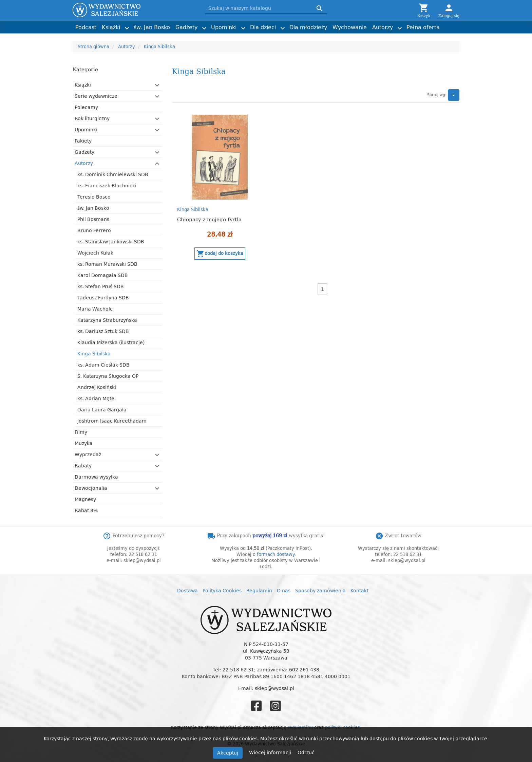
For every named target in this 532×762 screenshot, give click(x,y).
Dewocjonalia (91, 488)
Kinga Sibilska (94, 354)
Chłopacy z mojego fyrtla (209, 219)
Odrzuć (306, 752)
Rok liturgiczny (92, 118)
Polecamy (86, 107)
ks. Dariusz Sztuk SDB (103, 331)
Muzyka (84, 443)
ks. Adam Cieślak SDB (103, 365)
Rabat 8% (86, 510)
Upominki (224, 27)
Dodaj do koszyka (220, 254)
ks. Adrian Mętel (97, 398)
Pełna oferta (423, 27)
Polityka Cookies (222, 590)
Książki (111, 27)
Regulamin (259, 590)
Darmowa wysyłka (96, 477)
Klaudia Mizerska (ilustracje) (111, 342)
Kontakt (359, 590)
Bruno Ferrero (94, 230)
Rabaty (83, 466)
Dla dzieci (263, 27)
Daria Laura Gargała (102, 410)
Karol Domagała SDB (103, 275)
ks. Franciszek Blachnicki (107, 185)
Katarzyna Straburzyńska (107, 320)
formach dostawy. (276, 554)
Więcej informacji (271, 752)
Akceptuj (228, 753)
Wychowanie (350, 27)
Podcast (86, 27)
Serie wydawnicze (96, 96)
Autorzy (383, 27)
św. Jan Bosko (152, 27)
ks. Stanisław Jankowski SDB (111, 241)
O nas (284, 590)
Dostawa (187, 590)
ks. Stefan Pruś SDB (101, 286)
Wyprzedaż (88, 454)
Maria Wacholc (95, 309)
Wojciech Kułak (95, 253)
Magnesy (85, 499)
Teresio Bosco (94, 197)
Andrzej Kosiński (97, 387)
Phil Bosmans (93, 219)
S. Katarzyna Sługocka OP (108, 376)
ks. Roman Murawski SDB (107, 264)
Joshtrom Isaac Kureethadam (112, 421)
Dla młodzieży (308, 27)
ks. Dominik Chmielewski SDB (113, 174)
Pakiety (83, 141)
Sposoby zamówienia (320, 590)
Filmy (81, 432)
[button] (157, 85)
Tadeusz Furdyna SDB (103, 298)
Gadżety (186, 27)
